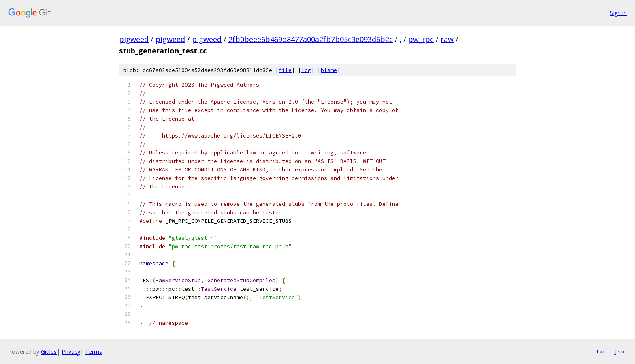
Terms (94, 352)
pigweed (134, 39)
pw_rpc (421, 39)
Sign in (618, 13)
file (285, 70)
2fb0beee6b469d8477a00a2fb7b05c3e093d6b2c (311, 39)
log (306, 70)
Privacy (71, 352)
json (620, 351)
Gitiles (49, 352)
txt (601, 351)
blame (329, 70)
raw (447, 39)
